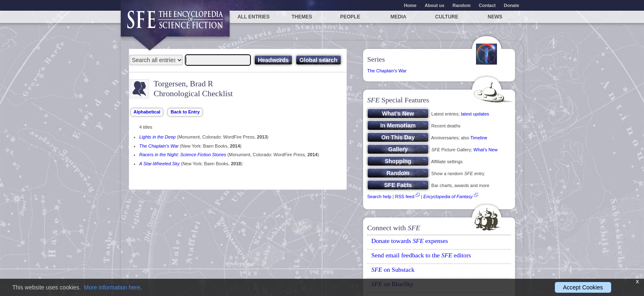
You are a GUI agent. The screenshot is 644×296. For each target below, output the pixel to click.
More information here (112, 287)
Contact (487, 5)
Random (462, 5)
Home (411, 5)
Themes (302, 17)
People (350, 17)
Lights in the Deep (158, 137)
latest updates (475, 114)
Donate (512, 5)
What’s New (485, 150)
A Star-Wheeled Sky (159, 164)
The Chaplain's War (159, 146)
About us (435, 5)
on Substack (393, 269)
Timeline (479, 138)
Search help (379, 197)
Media (399, 17)
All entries (253, 17)
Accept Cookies (583, 287)
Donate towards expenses (410, 241)
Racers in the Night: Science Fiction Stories (183, 155)
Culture (447, 17)
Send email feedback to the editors (421, 255)
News (495, 17)
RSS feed (405, 197)
